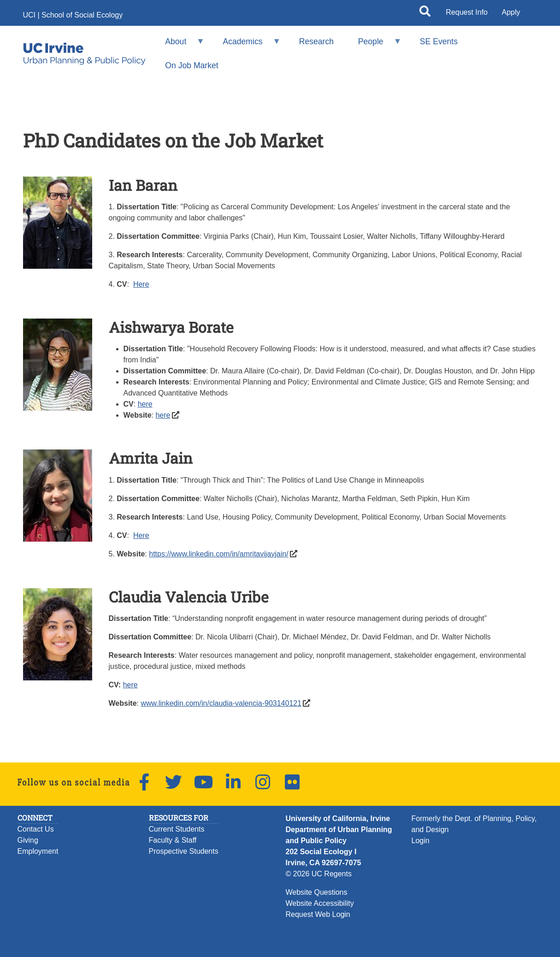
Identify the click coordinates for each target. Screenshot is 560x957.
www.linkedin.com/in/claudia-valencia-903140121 (221, 703)
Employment (38, 851)
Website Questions (317, 892)
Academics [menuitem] (246, 45)
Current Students (177, 829)
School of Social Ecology (82, 15)
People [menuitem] (374, 45)
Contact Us (36, 829)
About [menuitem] (179, 45)
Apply (511, 12)
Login (421, 841)
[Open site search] (425, 13)
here (145, 404)
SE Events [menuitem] (439, 41)
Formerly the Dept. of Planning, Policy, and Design (474, 824)
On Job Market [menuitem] (192, 65)
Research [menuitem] (316, 41)
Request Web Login (318, 914)
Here (141, 284)
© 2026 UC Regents (319, 874)
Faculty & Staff (173, 840)
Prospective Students (184, 851)
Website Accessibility (320, 903)
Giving (28, 840)
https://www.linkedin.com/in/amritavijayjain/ (218, 554)
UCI (29, 15)
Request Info (467, 12)
